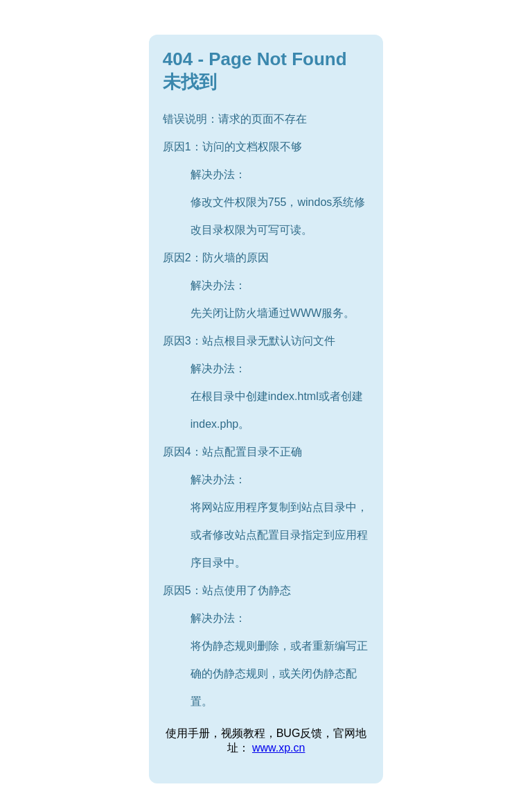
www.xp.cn (278, 748)
